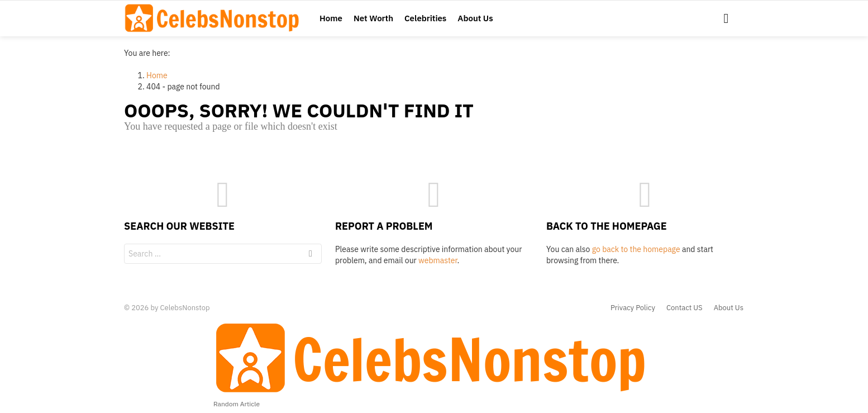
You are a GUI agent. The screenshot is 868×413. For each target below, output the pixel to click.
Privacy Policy (633, 308)
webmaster (438, 260)
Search (311, 255)
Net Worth (373, 18)
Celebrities (425, 18)
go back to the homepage (636, 249)
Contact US (685, 308)
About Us (475, 18)
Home (331, 18)
